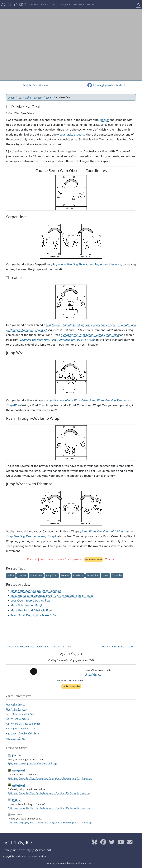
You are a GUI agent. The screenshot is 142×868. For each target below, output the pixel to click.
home (12, 97)
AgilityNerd (14, 5)
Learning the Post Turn (35, 340)
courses (39, 97)
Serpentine (93, 575)
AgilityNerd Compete (17, 719)
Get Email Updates (35, 85)
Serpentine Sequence (108, 264)
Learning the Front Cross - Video (82, 335)
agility (28, 97)
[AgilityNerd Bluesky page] (95, 843)
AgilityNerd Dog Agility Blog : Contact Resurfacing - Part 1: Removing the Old (44, 778)
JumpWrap (52, 575)
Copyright (51, 863)
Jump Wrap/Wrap (44, 536)
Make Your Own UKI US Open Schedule (36, 591)
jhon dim (17, 755)
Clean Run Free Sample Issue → (118, 647)
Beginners (67, 5)
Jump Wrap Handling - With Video (66, 400)
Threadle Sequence (33, 330)
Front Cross (111, 335)
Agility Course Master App (20, 714)
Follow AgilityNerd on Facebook (106, 85)
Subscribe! (80, 5)
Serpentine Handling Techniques (72, 264)
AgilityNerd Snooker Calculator (23, 733)
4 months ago (51, 763)
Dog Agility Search (16, 704)
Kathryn (17, 800)
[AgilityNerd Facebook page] (103, 843)
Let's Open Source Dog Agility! (30, 601)
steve (49, 97)
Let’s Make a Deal (72, 135)
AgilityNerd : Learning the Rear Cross (25, 763)
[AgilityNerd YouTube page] (121, 843)
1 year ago (87, 778)
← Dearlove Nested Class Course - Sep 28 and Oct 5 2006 (39, 647)
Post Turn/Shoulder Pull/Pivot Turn (72, 340)
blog (20, 97)
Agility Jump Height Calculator (22, 728)
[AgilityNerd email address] (130, 843)
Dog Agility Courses (17, 709)
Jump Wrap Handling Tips (105, 400)
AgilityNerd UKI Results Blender (23, 724)
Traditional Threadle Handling (65, 325)
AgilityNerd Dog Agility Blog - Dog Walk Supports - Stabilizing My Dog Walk (43, 793)
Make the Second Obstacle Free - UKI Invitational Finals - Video (52, 596)
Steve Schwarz (93, 674)
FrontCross (36, 575)
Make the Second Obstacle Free (31, 610)
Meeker (104, 120)
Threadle (117, 575)
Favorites (34, 5)
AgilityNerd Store (15, 738)
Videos (45, 5)
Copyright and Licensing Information (25, 856)
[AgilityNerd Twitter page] (112, 843)
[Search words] (138, 5)
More (90, 5)
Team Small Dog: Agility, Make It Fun (34, 615)
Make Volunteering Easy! (26, 605)
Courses (55, 5)
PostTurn (78, 575)
